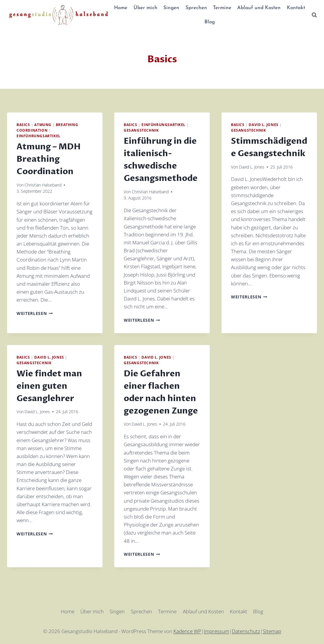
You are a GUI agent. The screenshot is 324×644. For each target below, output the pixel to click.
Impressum (216, 631)
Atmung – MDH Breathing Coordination (49, 159)
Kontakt (296, 8)
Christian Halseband (43, 185)
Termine (222, 8)
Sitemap (272, 631)
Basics (23, 125)
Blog (210, 22)
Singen (171, 8)
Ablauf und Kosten (259, 8)
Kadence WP (187, 631)
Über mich (145, 8)
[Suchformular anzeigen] (314, 15)
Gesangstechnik (141, 130)
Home (121, 8)
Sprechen (196, 8)
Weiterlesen (35, 313)
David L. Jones (263, 125)
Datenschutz (246, 631)
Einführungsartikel (39, 136)
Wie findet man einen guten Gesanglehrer (49, 386)
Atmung (43, 125)
